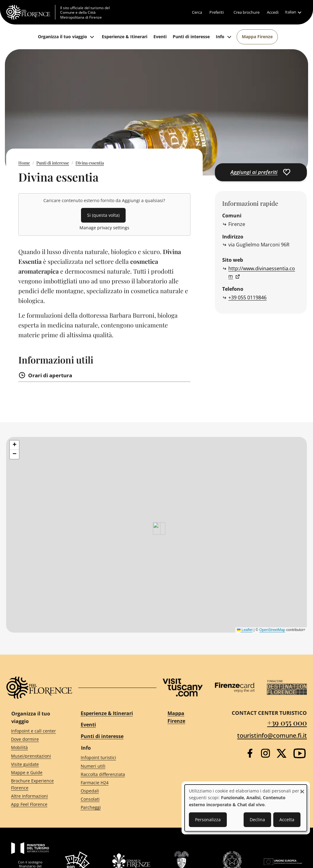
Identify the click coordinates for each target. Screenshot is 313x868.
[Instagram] (265, 753)
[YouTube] (300, 753)
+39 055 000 (287, 722)
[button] (14, 445)
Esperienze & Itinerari (107, 713)
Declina (257, 820)
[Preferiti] (217, 12)
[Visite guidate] (35, 764)
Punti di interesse (53, 163)
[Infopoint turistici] (113, 758)
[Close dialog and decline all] (302, 788)
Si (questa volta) (103, 215)
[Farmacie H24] (113, 783)
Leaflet (245, 630)
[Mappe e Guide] (35, 773)
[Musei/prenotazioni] (35, 756)
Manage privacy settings (104, 228)
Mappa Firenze (176, 717)
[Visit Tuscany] (183, 687)
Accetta (287, 820)
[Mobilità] (35, 748)
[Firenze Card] (235, 687)
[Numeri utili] (113, 766)
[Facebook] (250, 753)
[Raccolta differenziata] (113, 774)
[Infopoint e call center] (35, 731)
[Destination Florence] (287, 687)
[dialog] (246, 808)
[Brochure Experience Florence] (35, 785)
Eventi (88, 725)
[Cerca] (197, 12)
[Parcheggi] (113, 808)
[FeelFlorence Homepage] (31, 12)
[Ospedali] (113, 791)
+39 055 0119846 (247, 297)
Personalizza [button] (208, 820)
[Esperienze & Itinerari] (125, 37)
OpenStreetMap (272, 630)
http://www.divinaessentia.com (262, 272)
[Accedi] (273, 12)
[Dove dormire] (35, 739)
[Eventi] (160, 37)
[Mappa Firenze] (257, 37)
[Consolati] (113, 799)
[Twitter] (282, 753)
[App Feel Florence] (35, 805)
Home (24, 163)
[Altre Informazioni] (35, 796)
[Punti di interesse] (191, 37)
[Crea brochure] (247, 12)
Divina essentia (90, 163)
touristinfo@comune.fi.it (272, 735)
